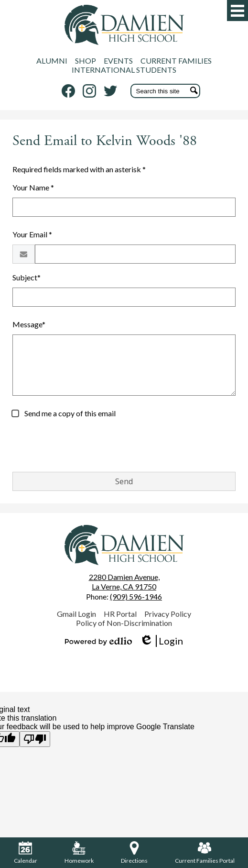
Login (161, 641)
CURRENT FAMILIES (176, 61)
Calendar (26, 853)
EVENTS (118, 61)
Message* (29, 324)
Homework (79, 853)
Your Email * (32, 234)
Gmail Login (76, 614)
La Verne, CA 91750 (124, 582)
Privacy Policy (168, 614)
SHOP (86, 61)
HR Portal (120, 614)
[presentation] (85, 445)
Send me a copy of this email (69, 413)
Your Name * (33, 187)
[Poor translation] (35, 739)
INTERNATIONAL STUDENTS (124, 70)
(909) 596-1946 (136, 596)
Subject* (27, 277)
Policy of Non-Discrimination (124, 623)
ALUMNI (52, 61)
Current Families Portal (205, 853)
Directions (134, 853)
